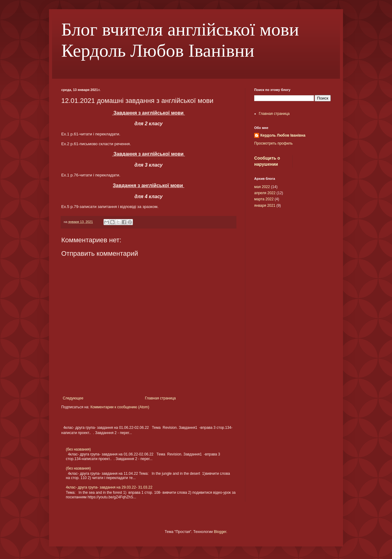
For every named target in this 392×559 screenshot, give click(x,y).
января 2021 (265, 206)
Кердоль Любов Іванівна (283, 135)
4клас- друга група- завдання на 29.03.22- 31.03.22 (109, 487)
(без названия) (78, 449)
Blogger (220, 532)
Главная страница (160, 398)
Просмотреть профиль (273, 143)
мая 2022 (262, 187)
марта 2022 (264, 199)
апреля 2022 (265, 193)
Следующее (73, 398)
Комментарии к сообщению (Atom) (120, 407)
